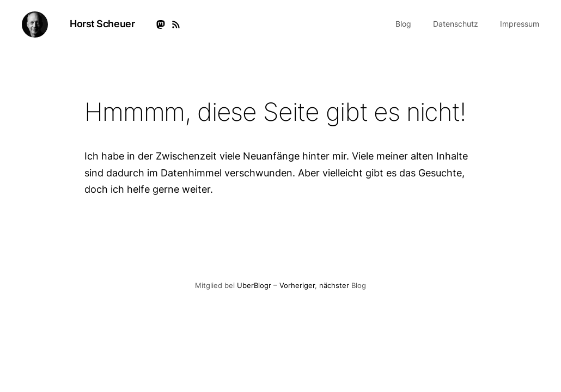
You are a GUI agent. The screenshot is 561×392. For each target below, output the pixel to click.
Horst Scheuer (102, 24)
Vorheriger (297, 286)
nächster (334, 286)
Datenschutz (456, 24)
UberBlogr (254, 286)
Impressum (520, 24)
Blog (403, 24)
